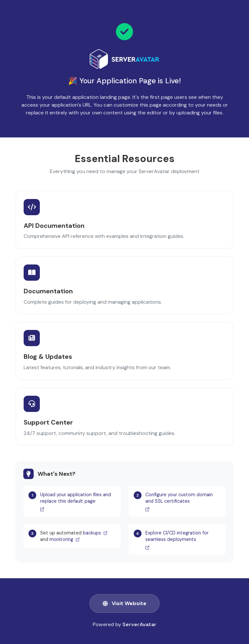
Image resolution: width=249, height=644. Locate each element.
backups (95, 533)
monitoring (64, 539)
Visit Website (124, 603)
